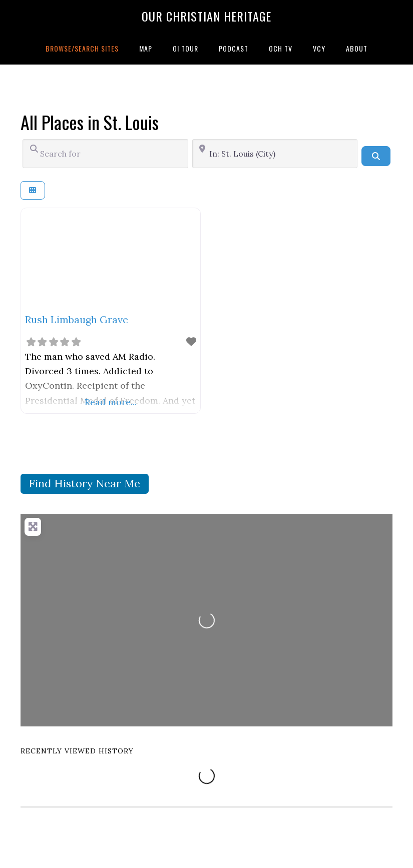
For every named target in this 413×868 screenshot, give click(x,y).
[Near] (275, 154)
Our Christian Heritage (206, 16)
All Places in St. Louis (90, 122)
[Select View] (33, 190)
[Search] (376, 156)
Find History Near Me (84, 483)
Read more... (111, 402)
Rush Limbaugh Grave (77, 319)
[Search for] (105, 154)
